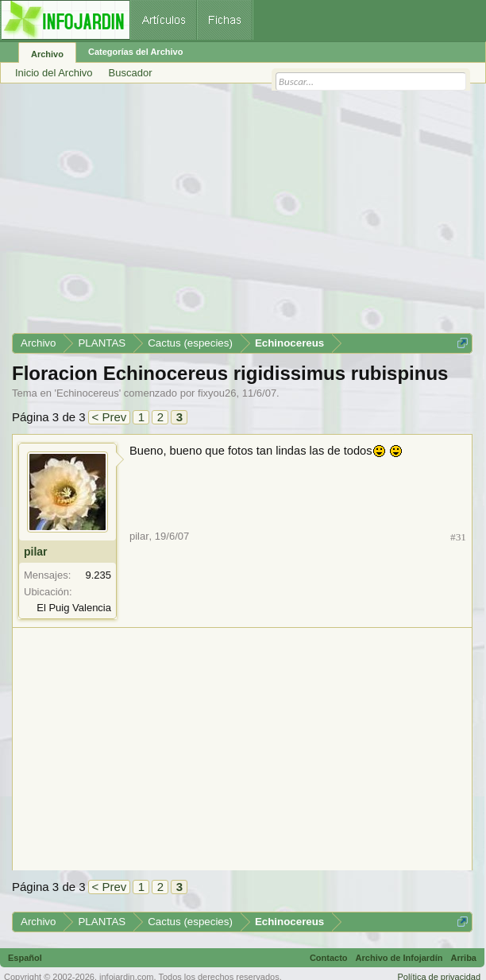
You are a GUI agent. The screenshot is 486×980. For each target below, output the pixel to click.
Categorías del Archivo (135, 52)
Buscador (131, 73)
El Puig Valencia (74, 608)
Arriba (464, 958)
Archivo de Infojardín (399, 958)
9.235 (98, 575)
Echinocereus (88, 393)
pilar (36, 552)
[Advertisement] (242, 214)
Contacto (329, 958)
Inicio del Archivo (54, 73)
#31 (458, 537)
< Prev (110, 417)
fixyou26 (217, 393)
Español (25, 958)
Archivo (47, 54)
